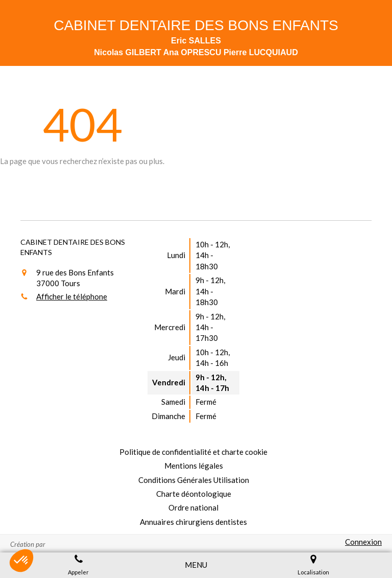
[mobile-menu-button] (196, 565)
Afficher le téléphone (72, 296)
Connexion (363, 542)
